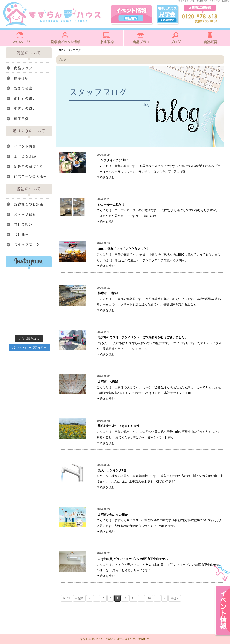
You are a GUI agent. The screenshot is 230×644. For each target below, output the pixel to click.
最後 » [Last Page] (175, 598)
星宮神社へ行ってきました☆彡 (119, 426)
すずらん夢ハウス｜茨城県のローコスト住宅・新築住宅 (115, 639)
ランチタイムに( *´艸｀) (114, 160)
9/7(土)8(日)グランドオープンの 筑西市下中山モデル (133, 559)
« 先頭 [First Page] (79, 598)
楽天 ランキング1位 (112, 470)
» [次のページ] (165, 598)
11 (133, 598)
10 (125, 598)
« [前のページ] (89, 598)
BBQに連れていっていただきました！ (124, 249)
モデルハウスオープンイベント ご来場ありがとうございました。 (143, 337)
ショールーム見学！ (111, 205)
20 (149, 598)
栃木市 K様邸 (108, 293)
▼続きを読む (106, 177)
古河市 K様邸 (109, 382)
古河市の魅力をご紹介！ (114, 515)
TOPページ (64, 50)
